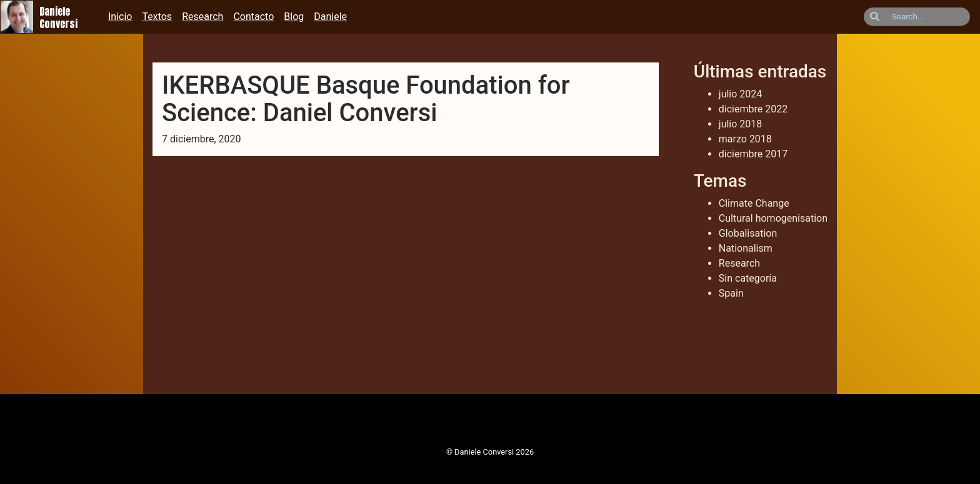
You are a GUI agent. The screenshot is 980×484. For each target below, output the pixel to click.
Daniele (330, 17)
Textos (157, 17)
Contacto (253, 17)
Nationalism (746, 248)
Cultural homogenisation (773, 218)
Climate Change (754, 203)
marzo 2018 (745, 139)
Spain (731, 293)
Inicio (120, 17)
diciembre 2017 (753, 154)
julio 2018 (741, 124)
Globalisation (748, 233)
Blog (294, 17)
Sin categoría (748, 278)
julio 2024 (741, 94)
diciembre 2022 (753, 109)
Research (202, 17)
